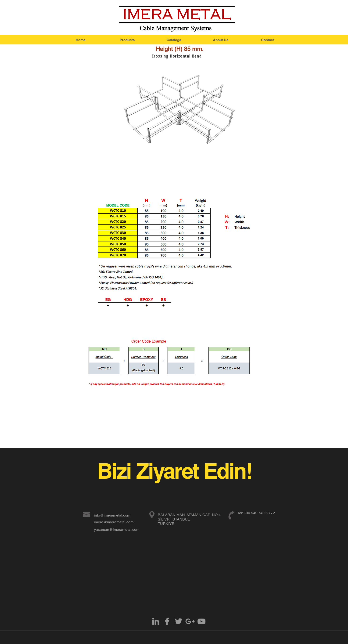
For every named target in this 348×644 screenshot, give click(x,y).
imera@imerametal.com (114, 522)
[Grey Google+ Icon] (190, 621)
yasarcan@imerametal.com (117, 530)
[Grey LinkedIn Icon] (156, 621)
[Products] (127, 40)
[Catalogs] (174, 40)
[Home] (81, 40)
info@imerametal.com (112, 515)
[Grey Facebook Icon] (167, 621)
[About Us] (221, 40)
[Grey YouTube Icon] (201, 621)
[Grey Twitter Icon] (179, 621)
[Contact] (268, 40)
